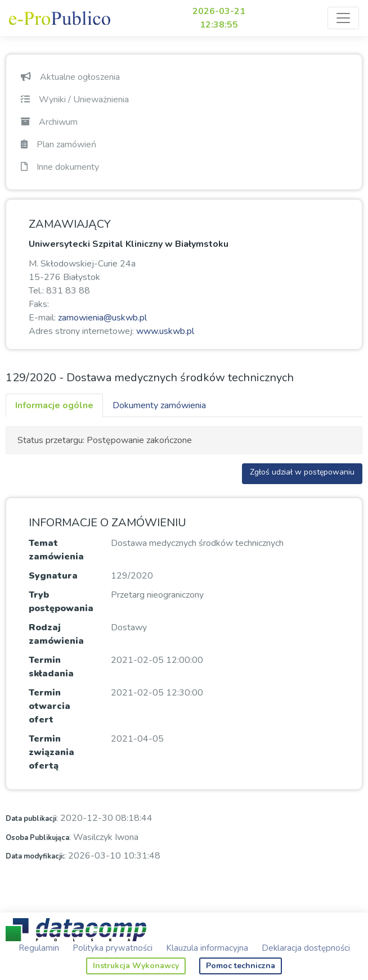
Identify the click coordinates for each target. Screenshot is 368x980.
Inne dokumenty (60, 167)
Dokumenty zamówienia (159, 405)
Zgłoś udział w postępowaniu (302, 472)
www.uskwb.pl (165, 331)
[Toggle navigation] (343, 18)
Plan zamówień (59, 144)
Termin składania (51, 667)
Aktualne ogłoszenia (70, 77)
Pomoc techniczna (241, 966)
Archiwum (49, 122)
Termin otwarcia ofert (50, 706)
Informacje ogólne (54, 405)
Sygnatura (53, 576)
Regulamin (39, 948)
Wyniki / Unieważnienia (75, 100)
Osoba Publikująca (37, 838)
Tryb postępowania (61, 602)
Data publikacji (31, 819)
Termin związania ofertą (51, 752)
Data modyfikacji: (35, 856)
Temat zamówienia (56, 550)
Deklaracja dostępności (306, 948)
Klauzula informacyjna (207, 948)
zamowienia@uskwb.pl (102, 318)
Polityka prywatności (113, 948)
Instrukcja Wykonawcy (136, 966)
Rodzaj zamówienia (56, 634)
